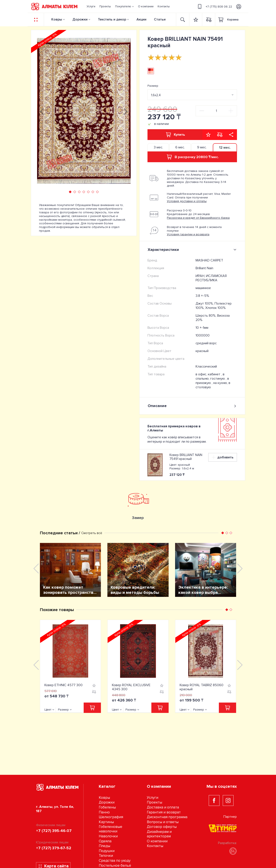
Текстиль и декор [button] (112, 19)
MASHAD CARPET (209, 260)
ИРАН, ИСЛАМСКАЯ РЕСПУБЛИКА (211, 278)
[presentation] (42, 111)
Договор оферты (162, 827)
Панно (104, 812)
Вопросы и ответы (163, 822)
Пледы (104, 846)
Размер (153, 86)
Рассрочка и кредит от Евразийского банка (198, 218)
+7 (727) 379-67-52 (54, 848)
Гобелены (107, 807)
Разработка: (227, 848)
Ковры (57, 19)
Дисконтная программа (167, 817)
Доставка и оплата (163, 807)
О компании (157, 841)
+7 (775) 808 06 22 (214, 6)
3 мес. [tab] (158, 147)
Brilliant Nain (204, 268)
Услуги (153, 798)
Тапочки (106, 856)
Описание (192, 406)
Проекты (154, 802)
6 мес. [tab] (180, 147)
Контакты (155, 846)
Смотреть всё (92, 533)
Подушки (107, 851)
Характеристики (193, 250)
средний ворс (206, 343)
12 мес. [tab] (225, 148)
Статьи (160, 19)
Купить (175, 135)
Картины (106, 822)
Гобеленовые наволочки (111, 829)
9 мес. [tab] (202, 147)
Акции (141, 19)
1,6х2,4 (156, 95)
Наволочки (108, 836)
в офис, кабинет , (209, 374)
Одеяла (105, 841)
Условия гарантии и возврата (188, 234)
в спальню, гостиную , (211, 376)
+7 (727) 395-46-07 (54, 831)
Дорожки (80, 19)
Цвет (48, 710)
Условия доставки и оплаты (187, 201)
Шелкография (111, 817)
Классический (206, 366)
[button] (124, 6)
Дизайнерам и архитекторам (159, 834)
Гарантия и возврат (164, 812)
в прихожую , (212, 381)
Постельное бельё (115, 866)
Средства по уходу (115, 861)
